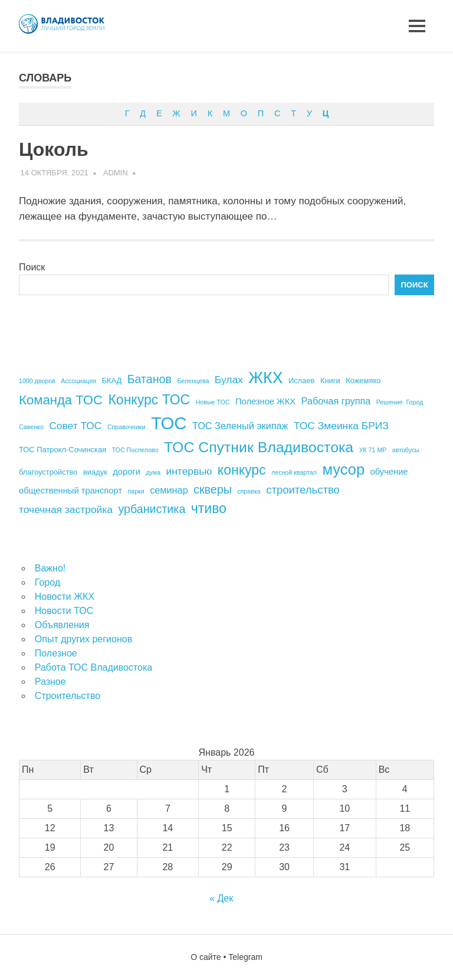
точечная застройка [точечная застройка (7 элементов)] (66, 509)
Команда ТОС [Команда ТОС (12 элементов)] (61, 400)
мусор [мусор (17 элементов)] (343, 469)
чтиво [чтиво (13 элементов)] (209, 508)
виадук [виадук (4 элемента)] (95, 472)
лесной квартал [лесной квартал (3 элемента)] (294, 472)
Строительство (68, 696)
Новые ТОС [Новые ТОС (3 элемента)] (213, 402)
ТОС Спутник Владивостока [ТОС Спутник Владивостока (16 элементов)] (259, 447)
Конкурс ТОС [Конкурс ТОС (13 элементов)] (149, 400)
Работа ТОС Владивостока (93, 667)
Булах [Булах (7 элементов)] (229, 380)
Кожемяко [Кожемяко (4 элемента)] (363, 380)
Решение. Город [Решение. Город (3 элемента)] (400, 402)
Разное (50, 682)
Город (47, 582)
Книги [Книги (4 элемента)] (330, 380)
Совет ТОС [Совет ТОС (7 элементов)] (75, 426)
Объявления (62, 625)
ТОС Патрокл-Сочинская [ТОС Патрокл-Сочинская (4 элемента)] (63, 450)
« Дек (221, 898)
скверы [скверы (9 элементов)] (213, 489)
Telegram (245, 957)
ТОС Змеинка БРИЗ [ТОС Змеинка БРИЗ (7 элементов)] (341, 426)
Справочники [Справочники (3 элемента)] (127, 427)
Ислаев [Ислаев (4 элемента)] (301, 380)
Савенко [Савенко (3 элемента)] (31, 427)
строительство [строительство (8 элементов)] (303, 490)
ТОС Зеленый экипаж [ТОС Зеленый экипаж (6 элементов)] (240, 426)
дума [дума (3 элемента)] (153, 472)
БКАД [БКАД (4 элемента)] (111, 380)
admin (116, 173)
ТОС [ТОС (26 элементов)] (169, 423)
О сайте (206, 957)
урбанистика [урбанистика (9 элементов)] (152, 509)
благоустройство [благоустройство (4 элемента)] (48, 472)
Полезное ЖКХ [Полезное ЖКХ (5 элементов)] (265, 401)
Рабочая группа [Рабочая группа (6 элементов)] (336, 401)
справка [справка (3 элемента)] (249, 491)
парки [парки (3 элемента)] (136, 491)
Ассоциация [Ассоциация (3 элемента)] (78, 381)
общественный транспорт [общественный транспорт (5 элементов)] (70, 491)
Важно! (50, 568)
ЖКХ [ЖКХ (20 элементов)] (265, 378)
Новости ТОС (64, 611)
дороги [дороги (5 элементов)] (127, 472)
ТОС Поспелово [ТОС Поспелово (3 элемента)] (135, 450)
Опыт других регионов (83, 639)
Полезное (56, 653)
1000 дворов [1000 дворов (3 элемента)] (37, 381)
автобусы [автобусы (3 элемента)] (406, 450)
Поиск (32, 267)
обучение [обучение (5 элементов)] (389, 472)
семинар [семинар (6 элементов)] (169, 490)
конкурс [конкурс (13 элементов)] (242, 470)
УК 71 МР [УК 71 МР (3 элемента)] (373, 450)
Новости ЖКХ (65, 597)
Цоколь (54, 149)
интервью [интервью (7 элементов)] (189, 471)
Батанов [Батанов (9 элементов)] (150, 379)
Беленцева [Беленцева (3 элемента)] (193, 381)
